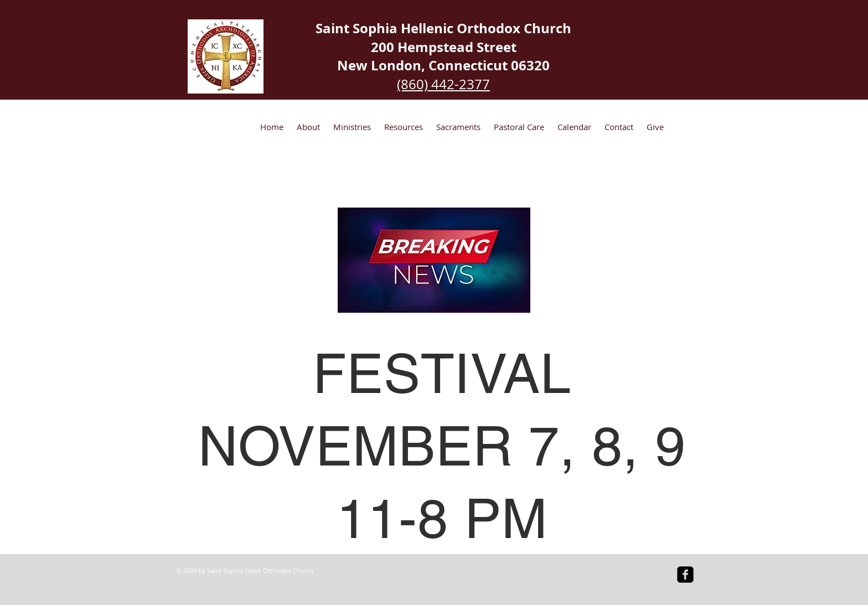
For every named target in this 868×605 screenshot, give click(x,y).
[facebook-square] (685, 575)
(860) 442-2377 (443, 84)
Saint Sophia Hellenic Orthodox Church (443, 28)
